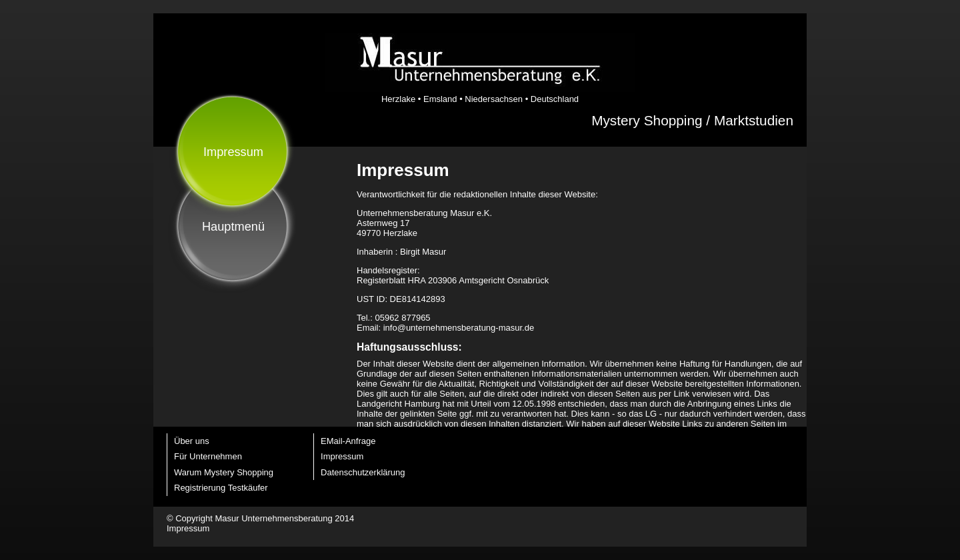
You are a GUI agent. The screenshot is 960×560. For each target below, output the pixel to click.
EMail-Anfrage (348, 441)
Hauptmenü (233, 227)
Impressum (342, 456)
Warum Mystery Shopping (224, 472)
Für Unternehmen (208, 456)
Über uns (192, 441)
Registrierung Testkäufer (221, 488)
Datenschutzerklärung (363, 472)
